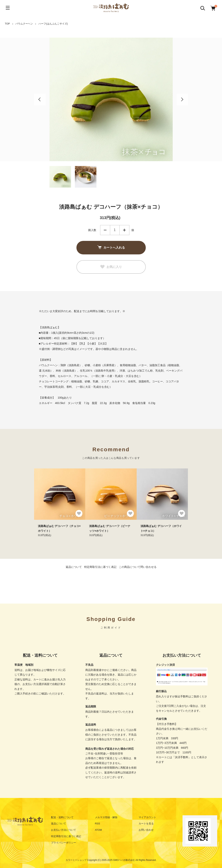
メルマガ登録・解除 (106, 817)
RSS (98, 824)
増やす (124, 230)
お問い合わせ (146, 830)
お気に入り (111, 267)
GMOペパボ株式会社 (124, 860)
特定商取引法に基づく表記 (100, 567)
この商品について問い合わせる (138, 567)
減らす (105, 230)
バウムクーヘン (24, 24)
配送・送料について (62, 817)
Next (182, 99)
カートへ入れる (111, 248)
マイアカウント (147, 817)
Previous (40, 99)
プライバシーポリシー (64, 843)
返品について (74, 567)
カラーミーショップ (76, 860)
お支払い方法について (64, 830)
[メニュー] (8, 8)
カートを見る (146, 824)
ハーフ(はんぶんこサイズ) (53, 24)
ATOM (98, 830)
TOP (7, 24)
